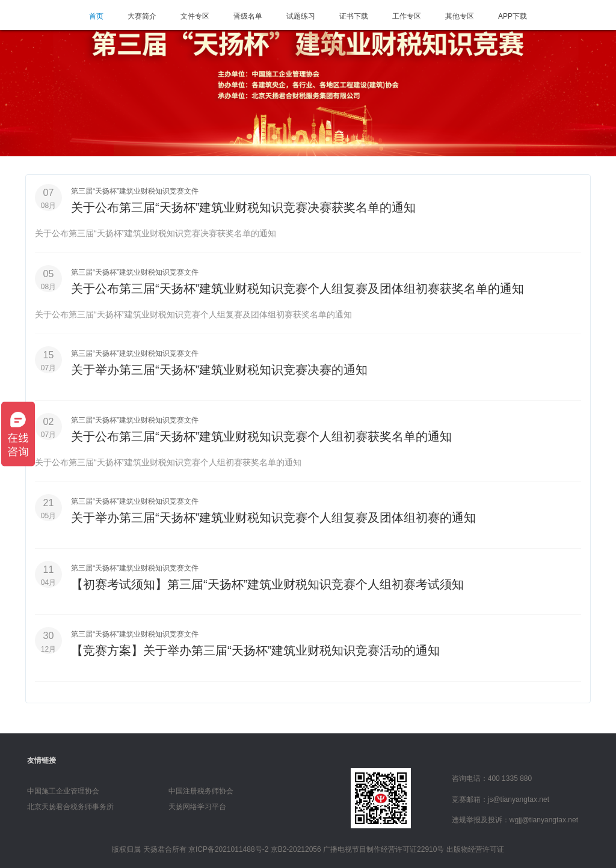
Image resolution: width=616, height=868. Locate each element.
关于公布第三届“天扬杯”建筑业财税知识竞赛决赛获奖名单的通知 (243, 207)
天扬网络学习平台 (197, 803)
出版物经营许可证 (475, 846)
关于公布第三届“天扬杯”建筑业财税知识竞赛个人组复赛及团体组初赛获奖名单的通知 (297, 288)
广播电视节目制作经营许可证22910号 (383, 846)
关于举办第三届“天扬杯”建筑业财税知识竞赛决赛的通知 (219, 368)
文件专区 (195, 16)
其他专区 (460, 16)
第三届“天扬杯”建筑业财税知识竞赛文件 (135, 191)
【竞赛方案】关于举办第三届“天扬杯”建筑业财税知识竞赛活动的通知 (255, 647)
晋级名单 (248, 16)
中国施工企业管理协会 (63, 787)
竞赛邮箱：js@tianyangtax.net (500, 795)
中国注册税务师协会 (201, 787)
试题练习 (301, 16)
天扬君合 (158, 846)
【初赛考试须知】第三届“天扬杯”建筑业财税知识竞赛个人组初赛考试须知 (267, 581)
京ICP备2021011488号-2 (228, 846)
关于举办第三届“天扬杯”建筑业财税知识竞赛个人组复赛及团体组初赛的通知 (273, 515)
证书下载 (354, 16)
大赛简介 (142, 16)
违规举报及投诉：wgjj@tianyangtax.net (515, 816)
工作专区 (407, 16)
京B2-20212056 (296, 846)
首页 (96, 16)
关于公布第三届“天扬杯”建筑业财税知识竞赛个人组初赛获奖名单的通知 (261, 435)
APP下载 (513, 16)
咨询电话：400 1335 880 (492, 775)
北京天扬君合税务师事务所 (70, 803)
